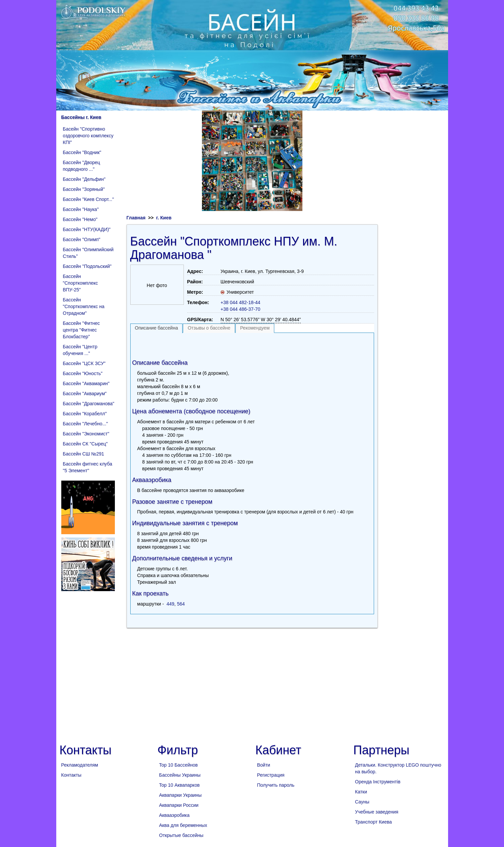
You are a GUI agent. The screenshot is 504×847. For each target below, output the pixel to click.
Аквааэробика (174, 815)
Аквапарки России (179, 805)
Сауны (362, 802)
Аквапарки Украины (180, 795)
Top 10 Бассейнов (178, 765)
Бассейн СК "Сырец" (85, 444)
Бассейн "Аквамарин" (86, 383)
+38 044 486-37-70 (241, 309)
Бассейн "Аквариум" (85, 394)
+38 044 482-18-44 (241, 302)
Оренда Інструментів (378, 782)
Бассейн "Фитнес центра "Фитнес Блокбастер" (82, 330)
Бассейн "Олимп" (82, 239)
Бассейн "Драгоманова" (89, 404)
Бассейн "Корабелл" (85, 414)
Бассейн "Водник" (82, 152)
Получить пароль (276, 785)
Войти (264, 765)
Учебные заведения (377, 812)
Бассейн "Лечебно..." (86, 424)
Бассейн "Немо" (80, 219)
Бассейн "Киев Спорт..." (89, 199)
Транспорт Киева (373, 822)
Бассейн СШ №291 (84, 454)
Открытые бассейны (181, 835)
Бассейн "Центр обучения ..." (80, 350)
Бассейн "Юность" (83, 373)
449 (170, 604)
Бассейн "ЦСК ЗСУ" (84, 363)
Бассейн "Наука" (81, 209)
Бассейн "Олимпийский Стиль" (88, 253)
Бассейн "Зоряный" (84, 189)
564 (181, 604)
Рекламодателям (80, 765)
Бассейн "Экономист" (86, 434)
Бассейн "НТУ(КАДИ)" (87, 229)
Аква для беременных (183, 825)
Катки (361, 792)
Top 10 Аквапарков (179, 785)
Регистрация (271, 775)
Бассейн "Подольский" (87, 266)
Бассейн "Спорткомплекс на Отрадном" (84, 306)
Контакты (71, 775)
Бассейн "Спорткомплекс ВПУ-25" (81, 283)
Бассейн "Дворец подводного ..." (82, 166)
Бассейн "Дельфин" (84, 179)
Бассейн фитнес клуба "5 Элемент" (88, 467)
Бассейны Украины (180, 775)
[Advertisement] (252, 345)
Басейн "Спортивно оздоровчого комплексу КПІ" (88, 136)
